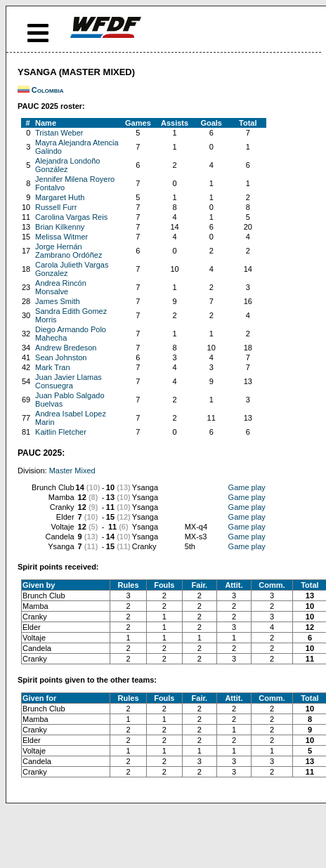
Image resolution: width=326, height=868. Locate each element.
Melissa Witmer (61, 237)
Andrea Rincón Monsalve (61, 287)
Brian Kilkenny (60, 227)
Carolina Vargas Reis (71, 217)
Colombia (48, 90)
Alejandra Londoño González (67, 165)
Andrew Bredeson (66, 348)
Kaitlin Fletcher (61, 432)
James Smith (58, 301)
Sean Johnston (61, 357)
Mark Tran (53, 367)
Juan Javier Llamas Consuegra (69, 381)
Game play (247, 487)
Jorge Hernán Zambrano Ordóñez (69, 251)
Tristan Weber (59, 133)
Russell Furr (56, 207)
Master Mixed (72, 471)
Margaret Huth (60, 197)
